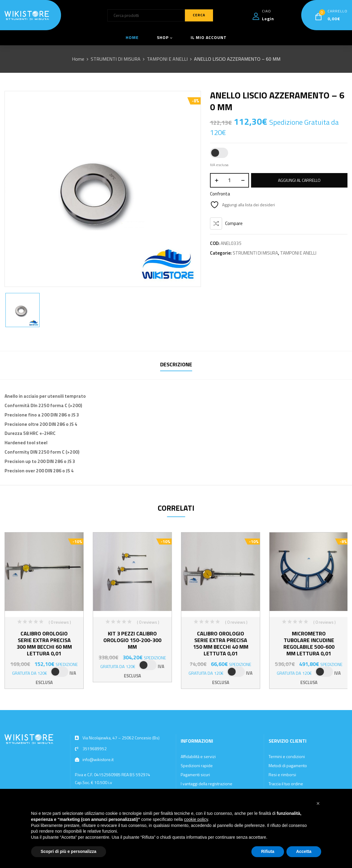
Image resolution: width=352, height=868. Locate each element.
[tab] (176, 365)
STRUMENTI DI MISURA (116, 59)
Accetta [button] (304, 851)
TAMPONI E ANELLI (167, 59)
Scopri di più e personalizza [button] (69, 851)
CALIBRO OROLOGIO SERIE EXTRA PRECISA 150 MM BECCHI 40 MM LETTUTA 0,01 (221, 643)
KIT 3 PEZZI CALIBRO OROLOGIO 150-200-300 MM (132, 640)
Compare (234, 223)
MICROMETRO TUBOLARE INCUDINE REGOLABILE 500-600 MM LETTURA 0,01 (309, 643)
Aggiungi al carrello (299, 180)
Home (78, 59)
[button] (318, 803)
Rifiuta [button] (268, 851)
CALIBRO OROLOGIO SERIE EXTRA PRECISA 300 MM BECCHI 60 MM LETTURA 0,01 (44, 643)
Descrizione (176, 364)
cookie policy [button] (196, 819)
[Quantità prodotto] (229, 180)
